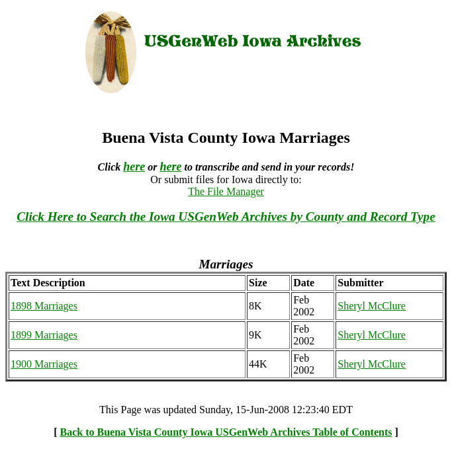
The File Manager (226, 191)
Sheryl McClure (372, 306)
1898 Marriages (44, 306)
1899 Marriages (44, 335)
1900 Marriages (44, 364)
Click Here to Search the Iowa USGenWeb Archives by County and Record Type (226, 217)
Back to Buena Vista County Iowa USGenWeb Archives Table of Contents (226, 432)
